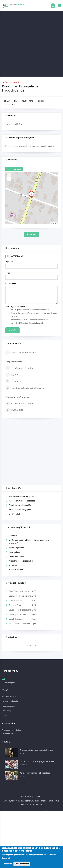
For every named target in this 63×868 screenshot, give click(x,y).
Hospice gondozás (10, 706)
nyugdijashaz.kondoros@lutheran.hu (25, 388)
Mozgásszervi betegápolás (20, 510)
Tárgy (8, 273)
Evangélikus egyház (13, 82)
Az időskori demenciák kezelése (35, 773)
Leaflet (54, 223)
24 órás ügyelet (16, 514)
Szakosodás (28, 101)
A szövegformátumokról (16, 307)
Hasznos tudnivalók (10, 701)
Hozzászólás (10, 104)
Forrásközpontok (9, 711)
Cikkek (5, 716)
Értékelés (31, 235)
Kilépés (38, 796)
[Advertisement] (31, 44)
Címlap (7, 101)
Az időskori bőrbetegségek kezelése (37, 761)
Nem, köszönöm (22, 864)
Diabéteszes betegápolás (20, 505)
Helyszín (40, 101)
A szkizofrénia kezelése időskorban (37, 750)
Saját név (9, 261)
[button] (31, 195)
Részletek (6, 858)
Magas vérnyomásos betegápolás (23, 501)
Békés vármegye (14, 169)
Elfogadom (7, 864)
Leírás (16, 101)
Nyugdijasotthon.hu (25, 801)
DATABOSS (37, 805)
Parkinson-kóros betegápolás (21, 497)
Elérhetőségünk (9, 683)
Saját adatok (25, 796)
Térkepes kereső (9, 697)
